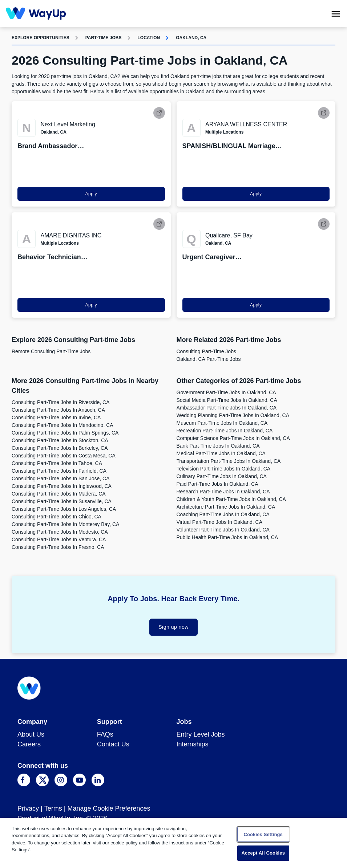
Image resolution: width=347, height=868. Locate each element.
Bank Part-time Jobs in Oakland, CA (218, 446)
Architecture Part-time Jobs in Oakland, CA (226, 507)
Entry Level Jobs (201, 734)
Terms (53, 808)
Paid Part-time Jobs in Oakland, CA (217, 484)
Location (149, 38)
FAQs (105, 734)
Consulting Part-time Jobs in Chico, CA (57, 517)
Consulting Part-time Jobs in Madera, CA (59, 494)
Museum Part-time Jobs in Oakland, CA (222, 423)
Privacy (28, 808)
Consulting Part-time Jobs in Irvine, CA (56, 417)
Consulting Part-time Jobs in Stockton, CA (60, 440)
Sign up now (173, 627)
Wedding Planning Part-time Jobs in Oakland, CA (233, 415)
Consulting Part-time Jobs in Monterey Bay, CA (65, 524)
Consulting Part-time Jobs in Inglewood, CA (62, 486)
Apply (91, 194)
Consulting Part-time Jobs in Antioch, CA (58, 410)
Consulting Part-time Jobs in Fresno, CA (58, 547)
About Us (31, 734)
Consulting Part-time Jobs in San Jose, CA (61, 478)
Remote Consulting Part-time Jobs (51, 351)
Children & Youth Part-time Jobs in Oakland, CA (231, 499)
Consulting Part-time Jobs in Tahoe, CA (57, 463)
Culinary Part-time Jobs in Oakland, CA (222, 476)
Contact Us (113, 744)
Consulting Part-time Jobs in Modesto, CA (60, 532)
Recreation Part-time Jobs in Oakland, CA (225, 431)
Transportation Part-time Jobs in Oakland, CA (229, 461)
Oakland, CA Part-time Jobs (209, 359)
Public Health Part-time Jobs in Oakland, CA (227, 537)
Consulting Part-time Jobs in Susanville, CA (62, 501)
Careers (29, 744)
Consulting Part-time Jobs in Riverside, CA (60, 402)
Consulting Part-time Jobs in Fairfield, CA (59, 471)
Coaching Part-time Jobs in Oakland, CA (223, 514)
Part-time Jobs (104, 38)
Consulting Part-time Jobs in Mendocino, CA (62, 425)
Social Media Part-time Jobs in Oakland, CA (227, 400)
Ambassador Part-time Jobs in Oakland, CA (227, 408)
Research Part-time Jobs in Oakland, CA (223, 492)
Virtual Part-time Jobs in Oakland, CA (220, 522)
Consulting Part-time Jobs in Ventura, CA (59, 539)
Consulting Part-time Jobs (206, 351)
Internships (193, 744)
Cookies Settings (263, 834)
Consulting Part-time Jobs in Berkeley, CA (60, 448)
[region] (173, 843)
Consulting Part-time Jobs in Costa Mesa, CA (64, 456)
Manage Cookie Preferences (109, 808)
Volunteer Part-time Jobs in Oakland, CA (223, 530)
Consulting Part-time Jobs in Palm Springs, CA (65, 433)
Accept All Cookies (263, 853)
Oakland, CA (191, 38)
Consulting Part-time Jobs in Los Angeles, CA (64, 509)
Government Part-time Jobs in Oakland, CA (226, 392)
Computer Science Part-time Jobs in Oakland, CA (233, 438)
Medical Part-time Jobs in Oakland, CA (221, 453)
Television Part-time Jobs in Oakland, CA (224, 469)
